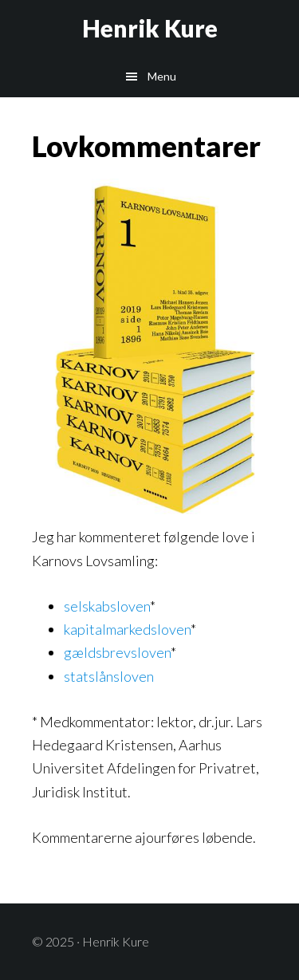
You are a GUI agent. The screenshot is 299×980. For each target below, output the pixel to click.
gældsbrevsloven (117, 652)
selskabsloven (107, 606)
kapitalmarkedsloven (127, 629)
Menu (162, 76)
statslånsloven (109, 676)
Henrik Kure (150, 28)
